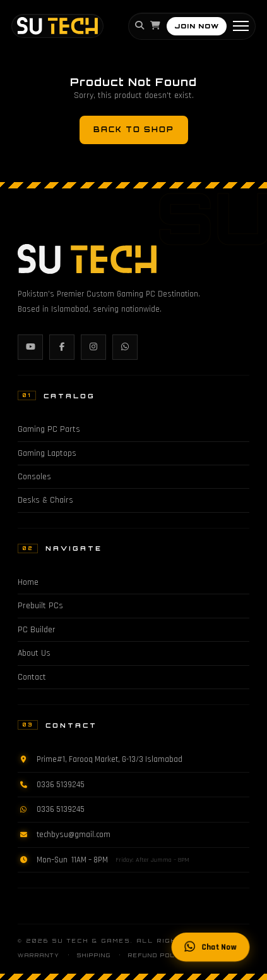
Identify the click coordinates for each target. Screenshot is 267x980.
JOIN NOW (197, 26)
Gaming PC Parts (49, 429)
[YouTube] (30, 347)
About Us (34, 653)
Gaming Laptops (47, 453)
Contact (32, 677)
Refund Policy (158, 955)
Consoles (34, 477)
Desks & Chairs (45, 500)
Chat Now (211, 947)
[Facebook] (62, 347)
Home (28, 582)
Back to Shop (134, 130)
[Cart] (155, 26)
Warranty (39, 955)
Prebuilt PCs (40, 606)
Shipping (94, 955)
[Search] (139, 26)
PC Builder (37, 630)
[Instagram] (93, 347)
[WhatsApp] (125, 347)
